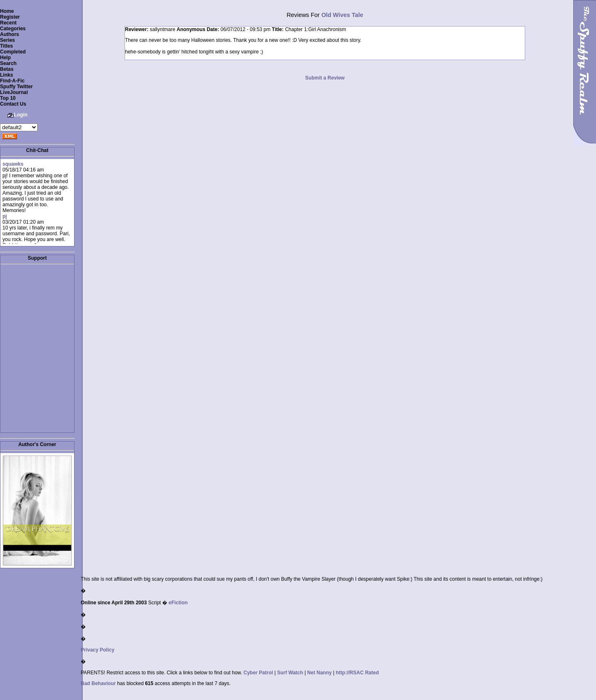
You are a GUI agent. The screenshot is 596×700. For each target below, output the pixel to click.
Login (21, 115)
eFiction (178, 603)
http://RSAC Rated (357, 673)
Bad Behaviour (98, 683)
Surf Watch (290, 673)
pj (5, 216)
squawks (13, 164)
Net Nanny (319, 673)
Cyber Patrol (258, 673)
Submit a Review (325, 78)
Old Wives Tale (342, 15)
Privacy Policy (97, 650)
